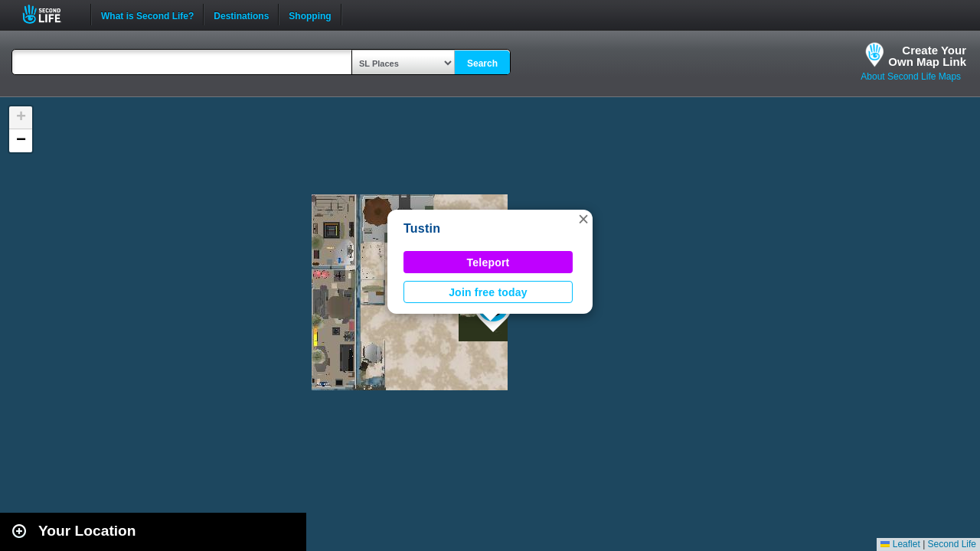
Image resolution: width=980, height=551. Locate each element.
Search (482, 64)
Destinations (241, 15)
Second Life (50, 14)
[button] (583, 219)
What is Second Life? (147, 15)
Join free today (488, 292)
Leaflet (900, 544)
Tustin (422, 228)
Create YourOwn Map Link (927, 56)
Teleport (488, 262)
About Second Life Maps (911, 77)
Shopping (310, 15)
